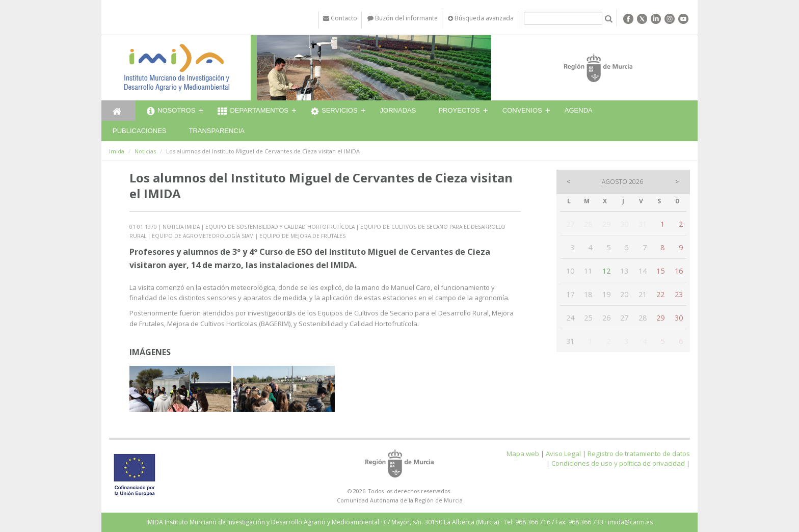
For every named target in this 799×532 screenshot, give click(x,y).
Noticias (145, 151)
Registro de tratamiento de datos (639, 454)
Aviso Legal (563, 454)
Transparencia (217, 131)
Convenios (522, 110)
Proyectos (459, 110)
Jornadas (398, 110)
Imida (117, 151)
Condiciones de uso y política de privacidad (618, 463)
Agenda (579, 110)
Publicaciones (139, 131)
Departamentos (253, 112)
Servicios (334, 112)
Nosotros (171, 112)
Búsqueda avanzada (481, 18)
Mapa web (523, 454)
